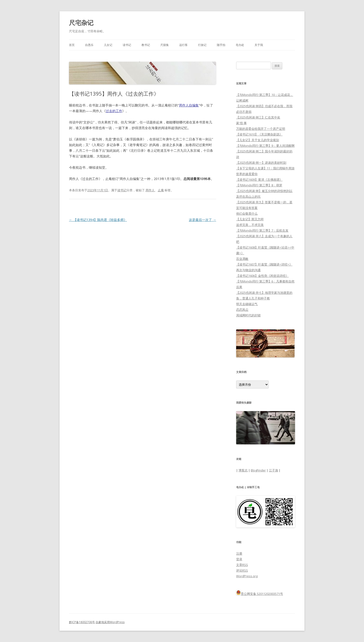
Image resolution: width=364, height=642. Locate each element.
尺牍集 (165, 45)
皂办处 (240, 45)
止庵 (161, 190)
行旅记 (202, 45)
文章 (242, 565)
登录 (239, 559)
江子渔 (273, 470)
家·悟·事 (241, 123)
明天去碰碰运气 (247, 304)
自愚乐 (89, 45)
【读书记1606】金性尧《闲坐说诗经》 (262, 276)
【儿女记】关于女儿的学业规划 (258, 140)
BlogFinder (258, 470)
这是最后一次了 (202, 220)
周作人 (150, 190)
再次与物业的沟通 (248, 270)
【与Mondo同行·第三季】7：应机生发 (262, 230)
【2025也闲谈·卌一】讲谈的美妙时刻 (261, 163)
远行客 (183, 45)
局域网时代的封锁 (248, 315)
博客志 (243, 470)
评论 (242, 570)
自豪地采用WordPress (110, 622)
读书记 (127, 45)
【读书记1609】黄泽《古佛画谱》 (259, 180)
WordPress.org (247, 576)
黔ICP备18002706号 (82, 622)
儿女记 (108, 45)
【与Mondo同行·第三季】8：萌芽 (259, 185)
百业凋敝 (242, 259)
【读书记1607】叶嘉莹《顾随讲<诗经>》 (264, 264)
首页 (72, 45)
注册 (239, 553)
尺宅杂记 (81, 23)
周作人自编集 (189, 105)
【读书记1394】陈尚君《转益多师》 (98, 220)
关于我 (259, 45)
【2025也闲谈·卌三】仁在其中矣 (258, 117)
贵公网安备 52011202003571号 (262, 594)
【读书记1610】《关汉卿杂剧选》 (259, 134)
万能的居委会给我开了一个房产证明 (261, 129)
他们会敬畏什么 (247, 213)
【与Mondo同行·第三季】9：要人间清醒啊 (265, 146)
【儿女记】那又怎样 (250, 219)
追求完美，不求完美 (250, 225)
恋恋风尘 (242, 310)
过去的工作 (114, 111)
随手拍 (221, 45)
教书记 (146, 45)
